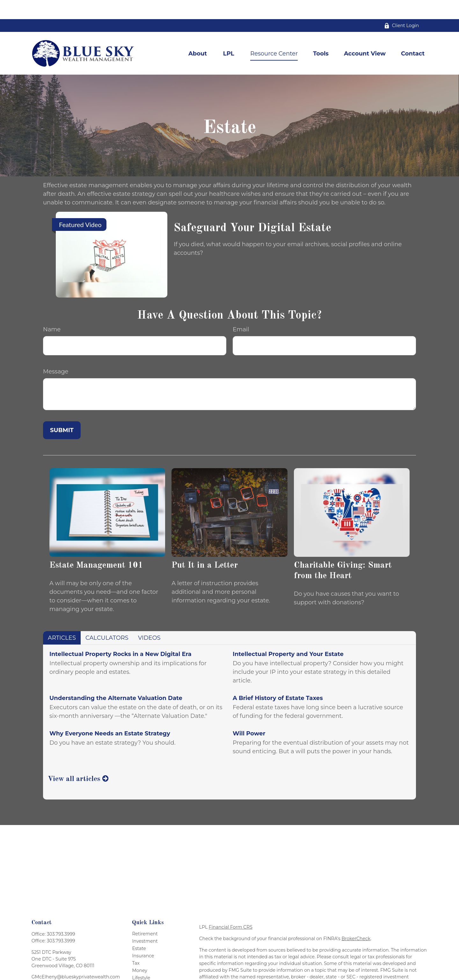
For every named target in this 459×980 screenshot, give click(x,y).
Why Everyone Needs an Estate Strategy (110, 714)
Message (56, 352)
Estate (139, 929)
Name (52, 310)
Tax (136, 944)
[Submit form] (62, 411)
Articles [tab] (62, 619)
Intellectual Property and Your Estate (288, 635)
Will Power (249, 714)
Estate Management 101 (96, 546)
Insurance (143, 937)
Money (140, 951)
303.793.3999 (61, 915)
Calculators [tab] (107, 619)
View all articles (78, 760)
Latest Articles (148, 966)
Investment (145, 922)
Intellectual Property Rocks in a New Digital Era (120, 635)
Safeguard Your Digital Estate (252, 209)
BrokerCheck (356, 919)
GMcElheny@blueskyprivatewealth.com (76, 958)
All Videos (143, 973)
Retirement (145, 915)
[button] (198, 34)
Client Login (401, 6)
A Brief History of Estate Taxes (278, 679)
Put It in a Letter (205, 546)
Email (241, 310)
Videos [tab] (149, 619)
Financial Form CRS (231, 908)
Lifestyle (141, 959)
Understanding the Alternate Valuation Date (116, 679)
